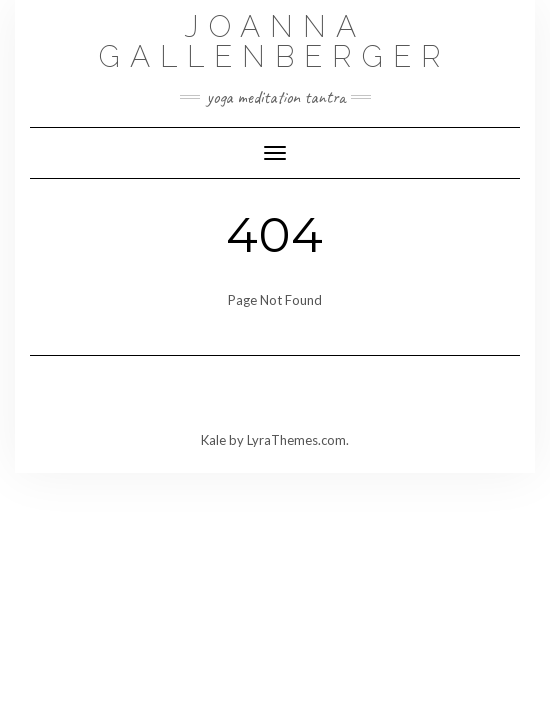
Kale (213, 440)
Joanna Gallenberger (275, 41)
